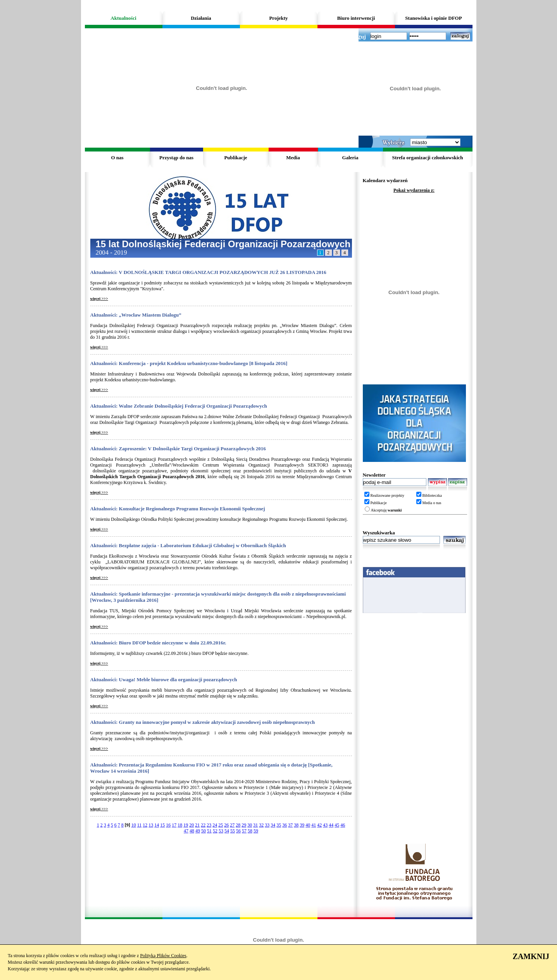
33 (267, 825)
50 (203, 831)
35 (279, 825)
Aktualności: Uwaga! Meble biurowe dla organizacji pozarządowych (164, 679)
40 (308, 825)
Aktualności (123, 18)
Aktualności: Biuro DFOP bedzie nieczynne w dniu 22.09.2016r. (158, 643)
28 (238, 825)
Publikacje (235, 158)
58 (250, 831)
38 (296, 825)
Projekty (278, 18)
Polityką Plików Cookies (163, 956)
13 (151, 825)
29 (244, 825)
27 (232, 825)
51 (209, 831)
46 (343, 825)
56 (238, 831)
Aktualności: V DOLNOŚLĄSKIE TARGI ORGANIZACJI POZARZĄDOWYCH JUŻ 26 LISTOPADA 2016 (208, 272)
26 (226, 825)
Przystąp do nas (176, 158)
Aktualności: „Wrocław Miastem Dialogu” (136, 315)
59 (256, 831)
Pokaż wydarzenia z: (414, 190)
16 (168, 825)
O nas (117, 158)
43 (325, 825)
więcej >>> (99, 299)
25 (221, 825)
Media (293, 158)
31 (255, 825)
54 (227, 831)
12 (145, 825)
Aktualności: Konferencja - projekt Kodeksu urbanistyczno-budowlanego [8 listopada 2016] (189, 363)
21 (197, 825)
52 (215, 831)
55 (233, 831)
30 (250, 825)
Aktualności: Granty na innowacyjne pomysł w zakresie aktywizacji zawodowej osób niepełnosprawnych (203, 722)
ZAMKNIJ (531, 956)
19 (186, 825)
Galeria (350, 158)
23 (209, 825)
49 (198, 831)
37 (290, 825)
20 (191, 825)
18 (180, 825)
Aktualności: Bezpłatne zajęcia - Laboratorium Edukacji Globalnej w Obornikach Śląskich (188, 545)
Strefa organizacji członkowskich (427, 158)
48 (192, 831)
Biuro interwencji (356, 18)
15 (162, 825)
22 (203, 825)
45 (337, 825)
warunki (395, 510)
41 (314, 825)
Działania (201, 18)
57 (244, 831)
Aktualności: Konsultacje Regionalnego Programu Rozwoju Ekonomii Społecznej (178, 509)
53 (221, 831)
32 (261, 825)
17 (174, 825)
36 (285, 825)
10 (134, 825)
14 (157, 825)
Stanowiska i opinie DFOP (433, 18)
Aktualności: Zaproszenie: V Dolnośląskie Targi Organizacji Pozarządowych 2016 (178, 449)
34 (273, 825)
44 (331, 825)
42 (319, 825)
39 (302, 825)
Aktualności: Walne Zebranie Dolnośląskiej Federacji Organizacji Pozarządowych (179, 406)
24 (215, 825)
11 (140, 825)
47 (186, 831)
